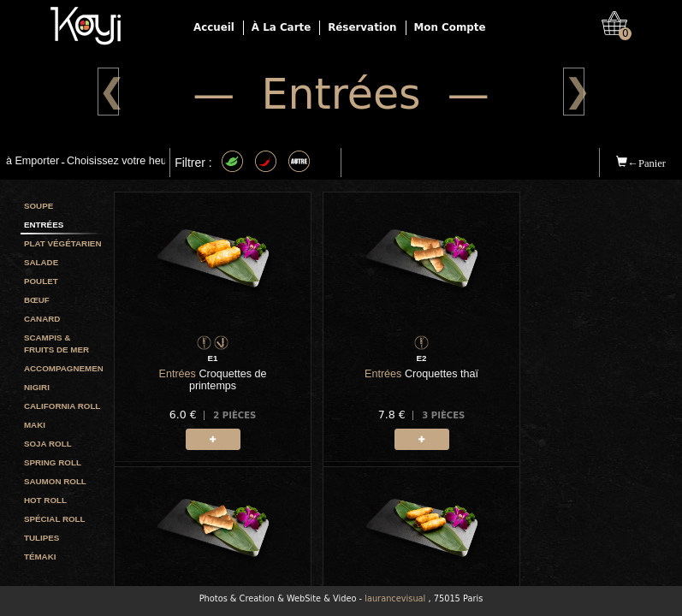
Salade (41, 262)
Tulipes (42, 538)
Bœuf (37, 300)
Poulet (41, 281)
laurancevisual (395, 598)
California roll (62, 406)
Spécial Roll (55, 519)
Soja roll (48, 444)
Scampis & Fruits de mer (56, 344)
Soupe (39, 206)
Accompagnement (63, 368)
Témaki (40, 557)
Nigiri (37, 387)
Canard (42, 319)
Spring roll (53, 462)
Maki (35, 425)
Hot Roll (45, 500)
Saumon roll (55, 481)
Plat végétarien (63, 243)
